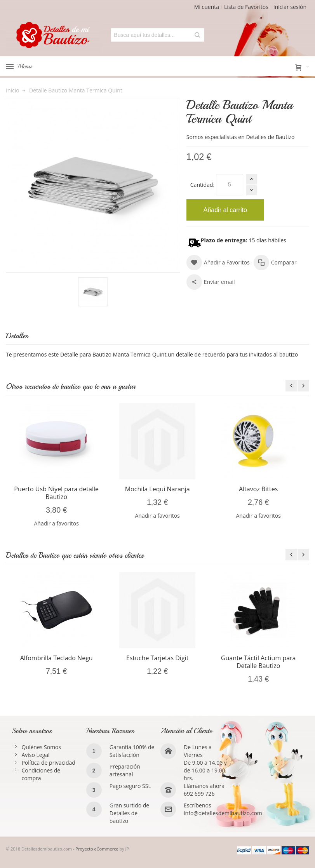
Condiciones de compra (41, 774)
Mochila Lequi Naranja (157, 489)
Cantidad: (202, 185)
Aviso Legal (35, 755)
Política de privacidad (48, 763)
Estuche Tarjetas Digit (157, 658)
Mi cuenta (207, 7)
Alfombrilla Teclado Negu (57, 658)
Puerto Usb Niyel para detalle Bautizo (56, 493)
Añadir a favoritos (56, 523)
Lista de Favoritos (246, 7)
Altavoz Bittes (258, 489)
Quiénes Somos (41, 747)
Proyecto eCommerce (97, 849)
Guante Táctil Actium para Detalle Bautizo (258, 662)
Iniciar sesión (290, 7)
